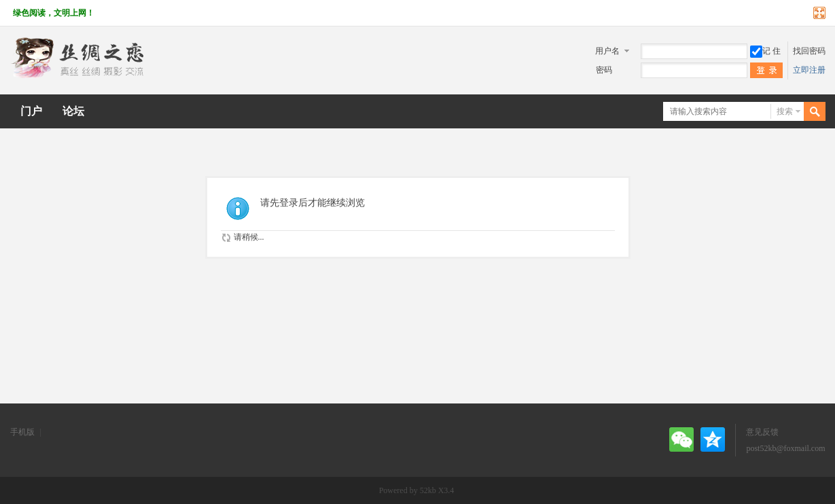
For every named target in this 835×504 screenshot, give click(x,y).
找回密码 (809, 51)
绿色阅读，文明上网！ (54, 13)
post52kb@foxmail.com (785, 448)
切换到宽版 (818, 13)
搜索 (785, 111)
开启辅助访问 (806, 13)
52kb (428, 490)
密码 (604, 70)
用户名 (607, 51)
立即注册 (809, 70)
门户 (31, 111)
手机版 (22, 432)
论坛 (73, 111)
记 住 (765, 51)
